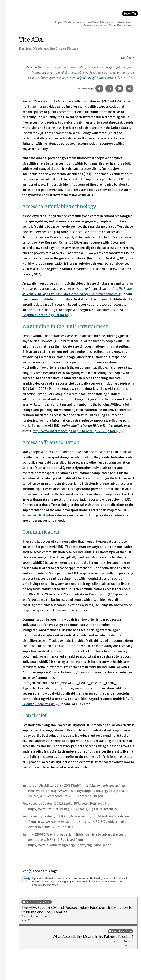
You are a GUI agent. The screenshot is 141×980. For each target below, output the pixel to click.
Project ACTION (36, 515)
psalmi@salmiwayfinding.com (90, 78)
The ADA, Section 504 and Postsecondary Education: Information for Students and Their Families (78, 911)
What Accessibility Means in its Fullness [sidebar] (77, 938)
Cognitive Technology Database (47, 315)
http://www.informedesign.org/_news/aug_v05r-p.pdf (78, 431)
